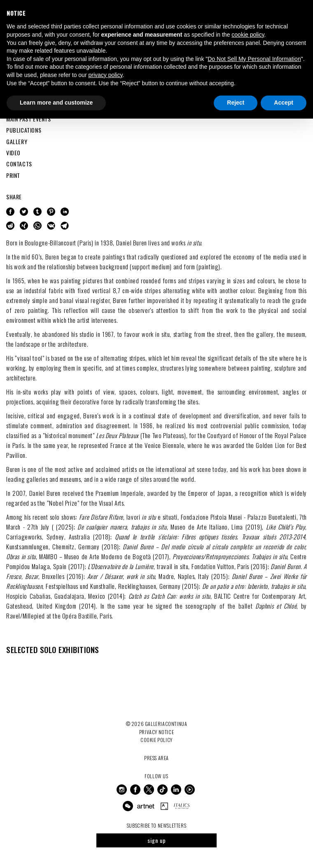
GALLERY (17, 141)
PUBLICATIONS (24, 130)
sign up (157, 840)
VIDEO (13, 153)
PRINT (13, 175)
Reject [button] (236, 103)
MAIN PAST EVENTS (29, 119)
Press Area (156, 758)
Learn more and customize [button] (56, 103)
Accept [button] (284, 103)
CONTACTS (19, 164)
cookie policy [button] (248, 35)
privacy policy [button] (105, 75)
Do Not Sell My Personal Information (254, 59)
